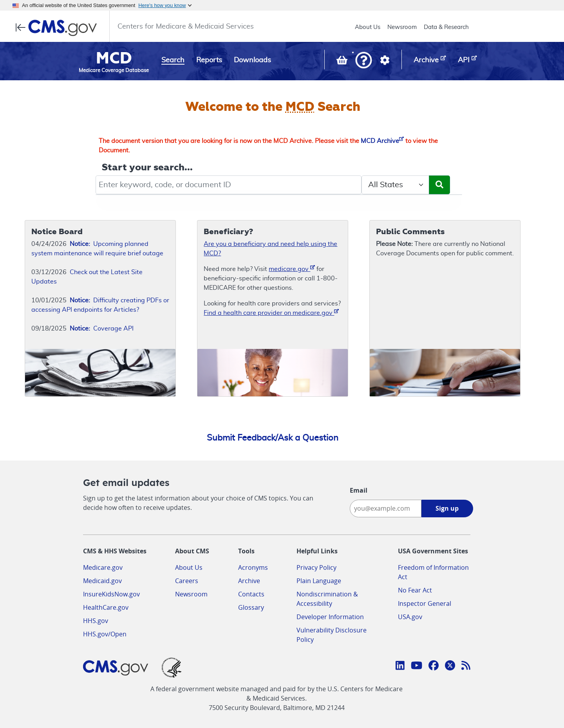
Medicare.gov (103, 567)
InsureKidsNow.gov (111, 594)
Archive (249, 581)
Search (173, 60)
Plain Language (319, 581)
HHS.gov (96, 621)
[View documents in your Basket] (343, 62)
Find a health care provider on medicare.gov (271, 312)
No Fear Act (415, 590)
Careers (187, 581)
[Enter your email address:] (386, 509)
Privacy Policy (316, 567)
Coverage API (102, 329)
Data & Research (446, 27)
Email (359, 490)
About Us (368, 27)
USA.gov (410, 617)
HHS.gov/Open (105, 634)
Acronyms (253, 567)
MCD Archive (382, 141)
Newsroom (402, 27)
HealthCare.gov (106, 607)
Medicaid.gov (102, 581)
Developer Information (330, 617)
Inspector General (425, 603)
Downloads (252, 60)
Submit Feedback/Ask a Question (273, 438)
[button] (364, 61)
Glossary (251, 607)
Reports (209, 60)
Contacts (251, 594)
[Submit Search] (439, 185)
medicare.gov (292, 268)
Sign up (447, 508)
